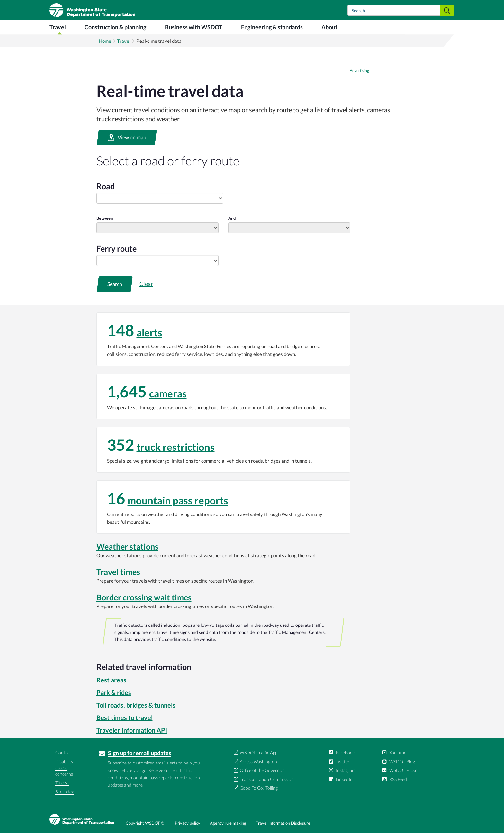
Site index (64, 792)
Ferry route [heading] (117, 248)
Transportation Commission (267, 779)
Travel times (118, 572)
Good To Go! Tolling (259, 788)
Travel (58, 27)
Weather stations (127, 546)
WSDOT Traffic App (259, 752)
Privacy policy (188, 823)
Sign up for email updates (140, 753)
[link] (223, 339)
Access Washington (258, 761)
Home (105, 41)
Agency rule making (228, 823)
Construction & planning (115, 27)
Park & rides (114, 692)
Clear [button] (146, 284)
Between (105, 218)
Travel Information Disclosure (283, 823)
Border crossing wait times (144, 597)
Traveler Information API (132, 730)
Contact (63, 752)
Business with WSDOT (194, 27)
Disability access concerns (64, 768)
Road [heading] (106, 186)
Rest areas (111, 680)
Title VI (62, 783)
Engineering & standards (272, 27)
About (329, 27)
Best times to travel (125, 717)
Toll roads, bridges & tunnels (136, 705)
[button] (127, 137)
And (232, 218)
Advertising (359, 71)
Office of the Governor (262, 770)
